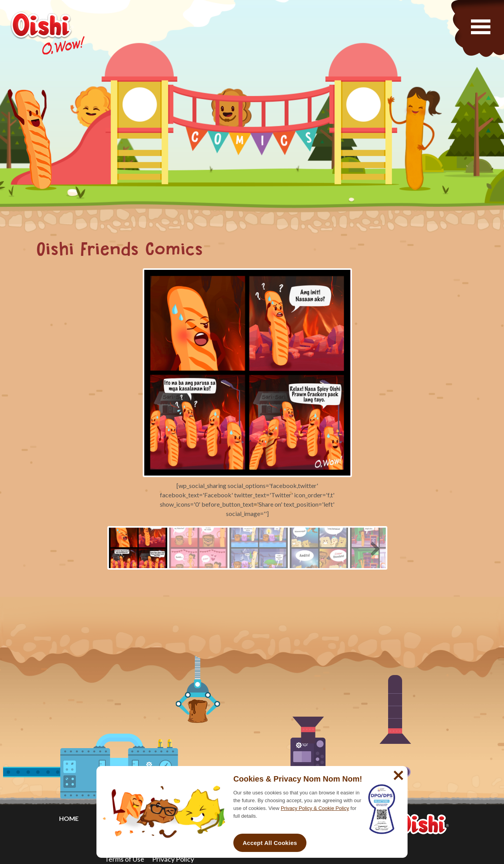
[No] (397, 772)
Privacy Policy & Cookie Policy (315, 808)
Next (372, 547)
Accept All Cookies (270, 843)
